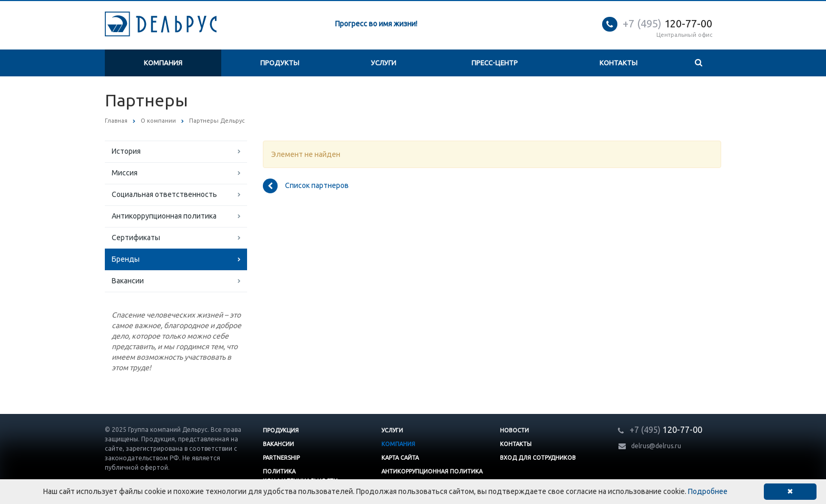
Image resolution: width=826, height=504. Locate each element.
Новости (514, 430)
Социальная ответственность (164, 194)
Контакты (618, 63)
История (126, 151)
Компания (163, 63)
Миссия (125, 173)
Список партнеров (306, 186)
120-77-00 (667, 23)
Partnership (281, 458)
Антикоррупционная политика (164, 216)
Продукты (280, 63)
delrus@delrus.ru (656, 446)
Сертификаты (136, 238)
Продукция (281, 430)
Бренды (126, 259)
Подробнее (708, 491)
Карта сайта (400, 458)
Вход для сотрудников (538, 458)
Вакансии (128, 281)
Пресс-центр (495, 63)
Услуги (383, 63)
